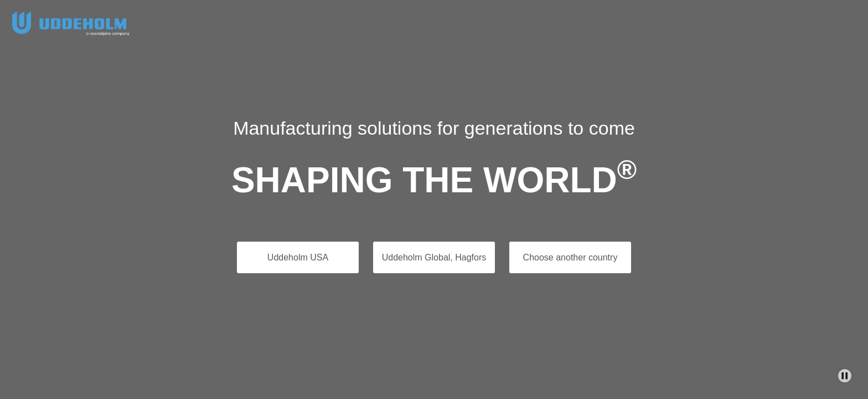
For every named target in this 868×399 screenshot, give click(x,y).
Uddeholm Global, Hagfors (434, 257)
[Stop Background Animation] (845, 376)
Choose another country (570, 257)
